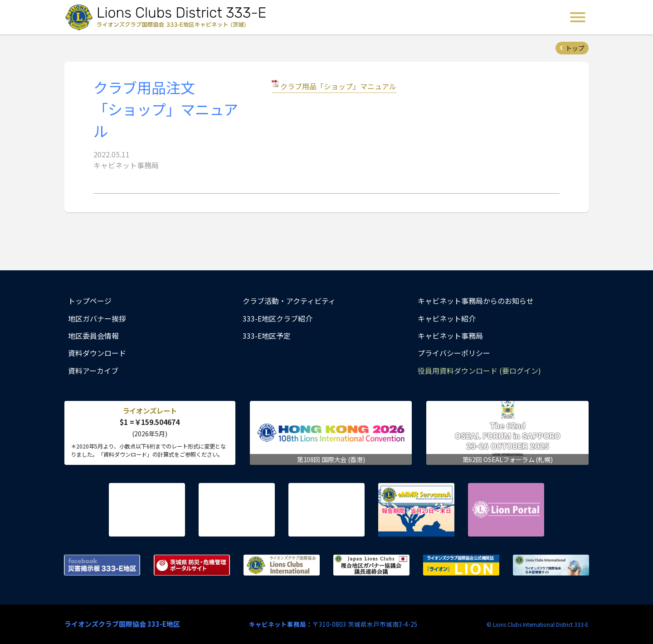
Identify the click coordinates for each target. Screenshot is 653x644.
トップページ (90, 301)
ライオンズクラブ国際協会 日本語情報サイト (551, 565)
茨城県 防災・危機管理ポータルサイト (192, 565)
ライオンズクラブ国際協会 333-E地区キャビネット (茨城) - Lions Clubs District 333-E (168, 17)
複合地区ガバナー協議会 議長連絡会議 (371, 565)
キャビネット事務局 (450, 336)
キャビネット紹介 (447, 318)
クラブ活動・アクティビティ (289, 301)
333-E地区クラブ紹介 (278, 318)
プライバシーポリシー (454, 353)
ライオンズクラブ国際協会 (282, 565)
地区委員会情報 (93, 336)
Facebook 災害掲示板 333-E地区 (102, 565)
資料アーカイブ (93, 371)
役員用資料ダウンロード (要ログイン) (479, 371)
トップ (575, 48)
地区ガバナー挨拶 (97, 318)
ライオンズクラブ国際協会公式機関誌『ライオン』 (461, 565)
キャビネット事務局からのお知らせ (476, 301)
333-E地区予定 (267, 336)
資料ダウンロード (97, 353)
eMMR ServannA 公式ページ (416, 510)
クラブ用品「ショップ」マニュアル (338, 86)
